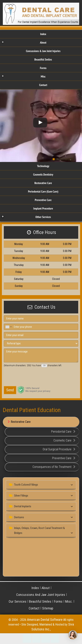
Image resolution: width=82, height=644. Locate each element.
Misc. (69, 601)
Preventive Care (43, 200)
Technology (43, 166)
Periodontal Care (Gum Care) (43, 191)
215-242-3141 (27, 638)
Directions (46, 638)
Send (10, 390)
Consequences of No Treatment (54, 467)
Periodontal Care (63, 432)
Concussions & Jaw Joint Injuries (43, 51)
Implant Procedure (43, 208)
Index (43, 34)
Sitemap (48, 608)
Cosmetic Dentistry (43, 174)
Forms (43, 68)
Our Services (18, 601)
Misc (23, 76)
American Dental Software (45, 620)
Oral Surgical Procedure (59, 449)
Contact (43, 85)
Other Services (26, 217)
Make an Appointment (36, 638)
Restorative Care (43, 183)
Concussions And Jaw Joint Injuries (41, 595)
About (24, 42)
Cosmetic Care (64, 441)
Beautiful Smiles (43, 59)
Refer (55, 638)
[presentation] (29, 377)
